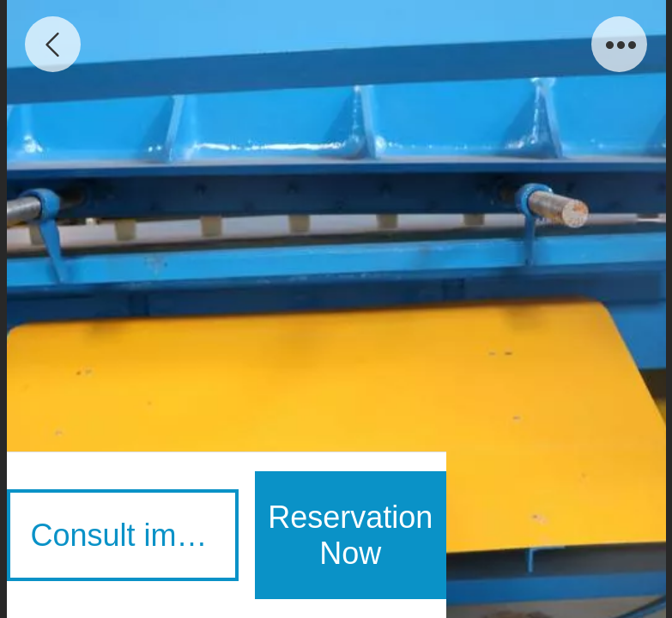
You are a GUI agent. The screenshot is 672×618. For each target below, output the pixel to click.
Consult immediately (135, 535)
